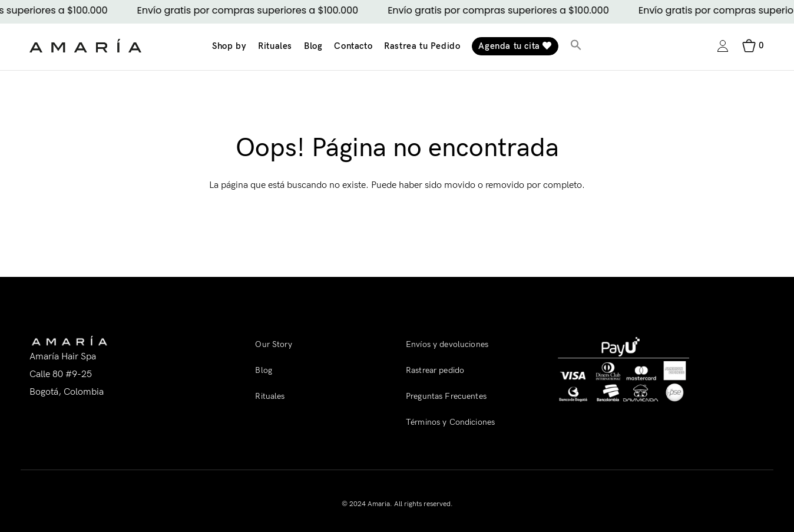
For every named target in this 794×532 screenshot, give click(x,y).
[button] (576, 46)
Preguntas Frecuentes (446, 396)
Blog (313, 46)
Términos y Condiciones (450, 422)
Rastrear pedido (435, 370)
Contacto (353, 46)
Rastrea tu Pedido (422, 46)
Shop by (229, 46)
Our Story (273, 344)
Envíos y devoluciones (447, 344)
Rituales (275, 46)
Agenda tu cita (515, 46)
